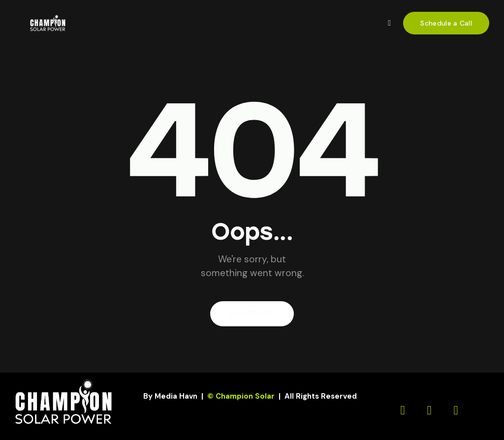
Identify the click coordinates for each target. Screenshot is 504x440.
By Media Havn (170, 396)
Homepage (252, 314)
